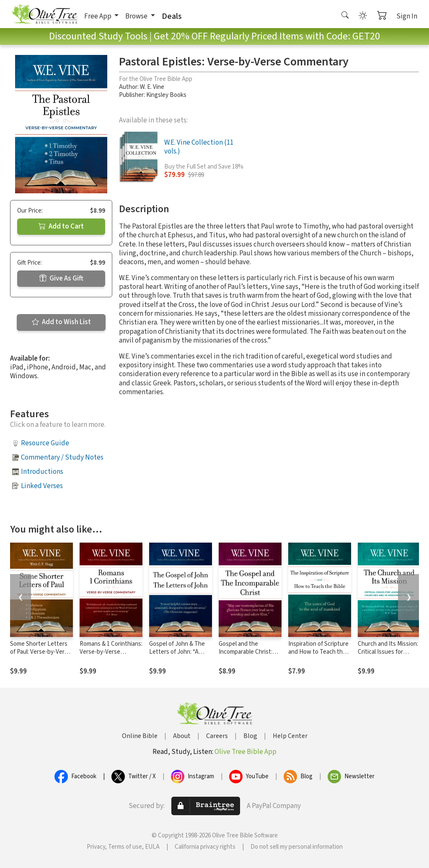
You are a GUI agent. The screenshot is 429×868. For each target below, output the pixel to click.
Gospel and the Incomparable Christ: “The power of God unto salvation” (246, 656)
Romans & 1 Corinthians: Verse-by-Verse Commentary (111, 652)
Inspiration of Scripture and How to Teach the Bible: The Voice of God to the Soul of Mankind (318, 656)
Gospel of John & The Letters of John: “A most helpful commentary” (177, 656)
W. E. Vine (152, 87)
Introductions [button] (42, 472)
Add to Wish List (61, 322)
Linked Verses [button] (42, 486)
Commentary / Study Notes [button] (62, 457)
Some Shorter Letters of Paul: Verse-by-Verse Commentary (40, 652)
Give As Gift (61, 278)
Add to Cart (61, 226)
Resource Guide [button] (45, 443)
